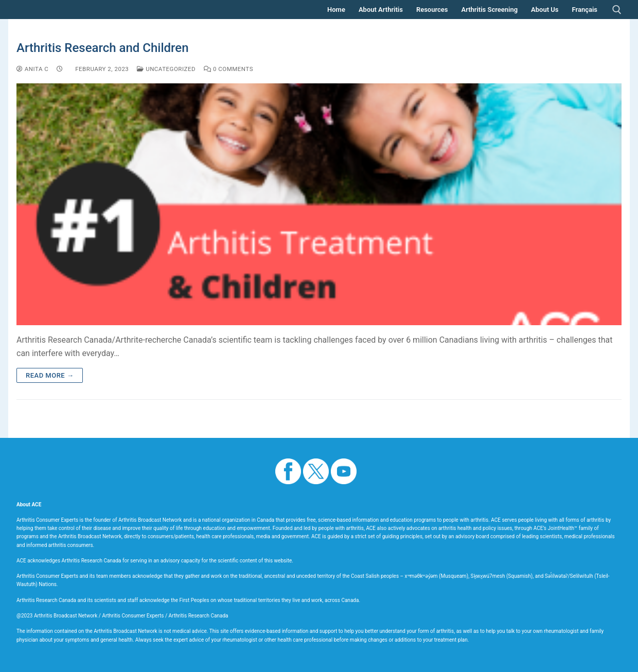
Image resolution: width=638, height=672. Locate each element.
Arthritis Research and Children (103, 48)
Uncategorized (166, 69)
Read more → (50, 375)
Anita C (32, 69)
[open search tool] (617, 10)
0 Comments (228, 69)
